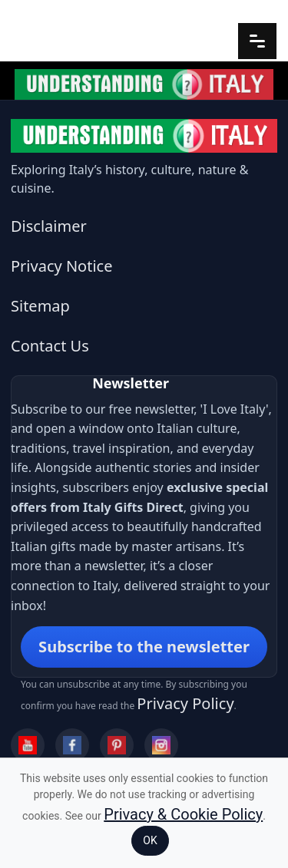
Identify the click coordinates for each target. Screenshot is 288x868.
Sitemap (40, 306)
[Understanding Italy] (144, 136)
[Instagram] (161, 745)
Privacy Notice (61, 266)
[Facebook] (72, 745)
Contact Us (50, 346)
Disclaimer (49, 226)
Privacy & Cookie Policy (183, 814)
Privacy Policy (185, 703)
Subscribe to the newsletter (144, 647)
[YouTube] (28, 745)
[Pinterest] (117, 745)
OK (150, 840)
